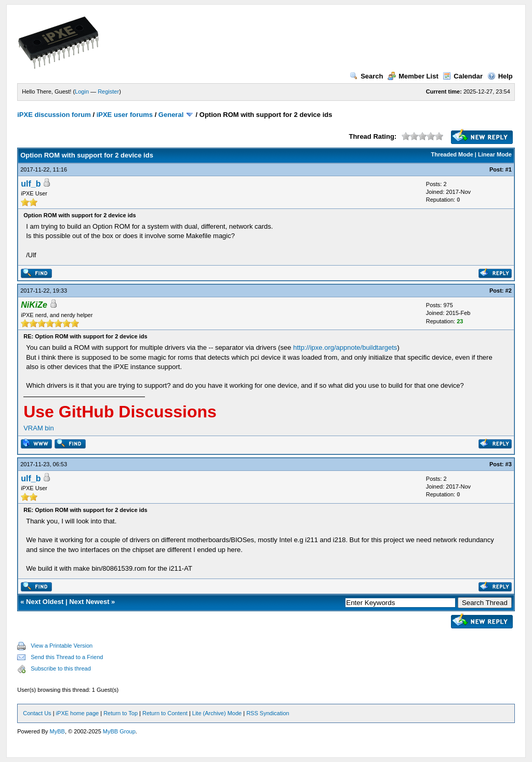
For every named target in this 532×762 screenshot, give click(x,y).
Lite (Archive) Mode (217, 713)
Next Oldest (45, 602)
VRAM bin (39, 428)
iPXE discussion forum (54, 115)
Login (82, 91)
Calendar (463, 76)
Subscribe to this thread (61, 668)
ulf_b (31, 184)
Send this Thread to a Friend (67, 657)
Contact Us (37, 713)
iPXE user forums (125, 115)
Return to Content (165, 713)
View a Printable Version (62, 646)
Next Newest (89, 602)
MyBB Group (119, 731)
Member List (413, 76)
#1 (509, 169)
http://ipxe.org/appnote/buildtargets (345, 347)
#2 (509, 291)
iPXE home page (78, 713)
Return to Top (121, 713)
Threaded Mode (452, 154)
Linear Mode (495, 154)
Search (366, 76)
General (171, 115)
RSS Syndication (268, 713)
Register (108, 91)
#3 (509, 464)
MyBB (57, 731)
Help (500, 76)
